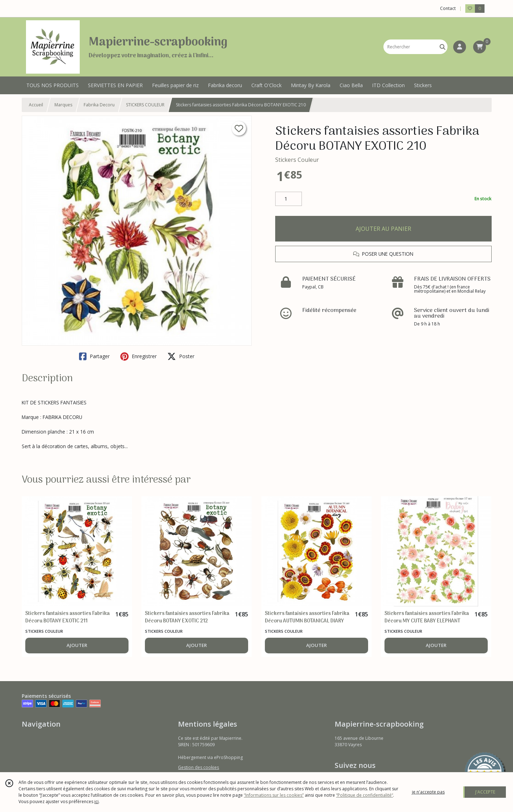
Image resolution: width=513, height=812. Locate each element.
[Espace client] (460, 47)
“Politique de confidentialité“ (365, 795)
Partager (94, 356)
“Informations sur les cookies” (274, 795)
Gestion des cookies (198, 767)
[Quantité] (289, 199)
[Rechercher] (443, 47)
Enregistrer (138, 356)
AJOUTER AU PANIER (383, 229)
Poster (181, 356)
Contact (448, 8)
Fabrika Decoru (99, 105)
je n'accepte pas (428, 792)
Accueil (36, 105)
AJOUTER (77, 645)
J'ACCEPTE (485, 792)
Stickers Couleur (297, 160)
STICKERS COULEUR (145, 105)
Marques (63, 105)
